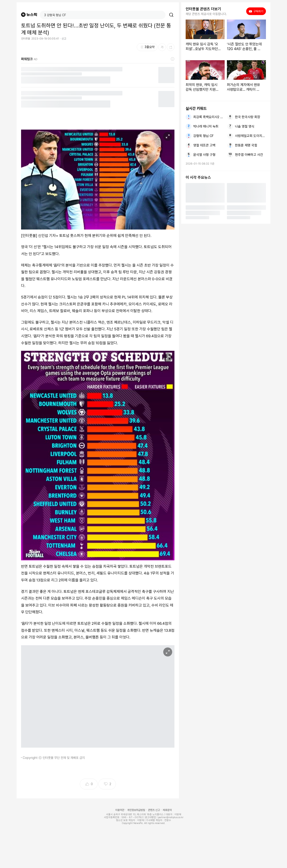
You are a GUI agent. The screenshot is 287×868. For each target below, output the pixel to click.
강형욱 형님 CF (203, 136)
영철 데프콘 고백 (204, 145)
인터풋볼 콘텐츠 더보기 (203, 9)
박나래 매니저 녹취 (206, 126)
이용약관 (120, 810)
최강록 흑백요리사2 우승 (209, 117)
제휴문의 (167, 810)
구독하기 (256, 11)
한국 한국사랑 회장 (248, 117)
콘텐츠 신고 (154, 810)
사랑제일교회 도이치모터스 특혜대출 (250, 136)
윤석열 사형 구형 (204, 155)
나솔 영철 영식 (245, 126)
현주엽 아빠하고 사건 (249, 155)
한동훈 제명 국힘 (246, 145)
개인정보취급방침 (136, 810)
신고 (64, 39)
